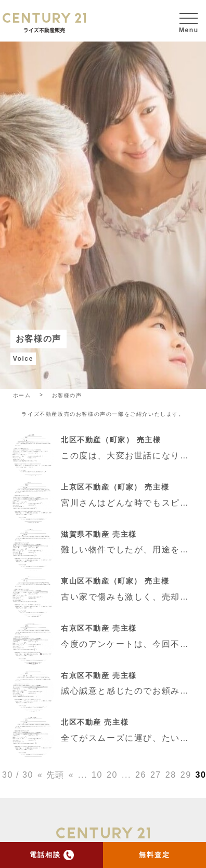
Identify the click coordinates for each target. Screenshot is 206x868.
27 (156, 775)
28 (171, 775)
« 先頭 (51, 775)
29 (186, 775)
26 (141, 775)
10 (97, 775)
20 (112, 775)
